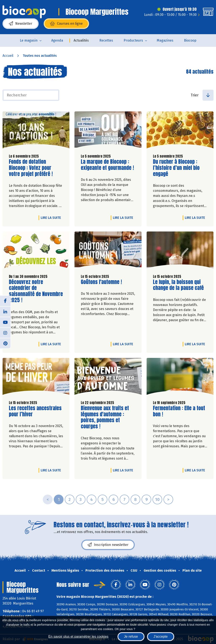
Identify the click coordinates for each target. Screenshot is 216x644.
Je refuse (131, 637)
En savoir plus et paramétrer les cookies (78, 637)
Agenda (57, 40)
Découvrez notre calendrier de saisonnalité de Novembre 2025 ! (36, 291)
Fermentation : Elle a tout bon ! (179, 411)
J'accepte (161, 637)
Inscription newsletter (108, 545)
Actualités (81, 40)
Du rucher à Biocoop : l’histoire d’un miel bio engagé (177, 168)
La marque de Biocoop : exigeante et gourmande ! (107, 165)
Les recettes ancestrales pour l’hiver (35, 411)
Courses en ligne (66, 24)
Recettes (106, 40)
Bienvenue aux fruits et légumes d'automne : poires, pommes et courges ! (105, 417)
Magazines (165, 40)
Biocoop (190, 40)
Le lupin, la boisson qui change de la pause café (178, 285)
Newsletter (21, 24)
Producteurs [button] (133, 40)
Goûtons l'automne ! (101, 282)
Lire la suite (52, 218)
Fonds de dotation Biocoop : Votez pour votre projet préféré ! (33, 168)
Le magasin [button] (29, 40)
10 (157, 499)
